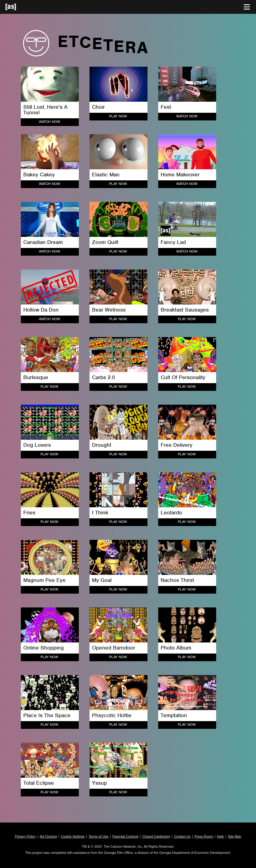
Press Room (204, 836)
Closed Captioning (156, 836)
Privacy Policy (25, 836)
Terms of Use (99, 836)
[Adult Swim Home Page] (18, 7)
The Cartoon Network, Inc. (123, 846)
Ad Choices (48, 836)
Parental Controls (125, 836)
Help (221, 836)
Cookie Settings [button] (73, 836)
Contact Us (182, 836)
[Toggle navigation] (247, 7)
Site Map (234, 836)
